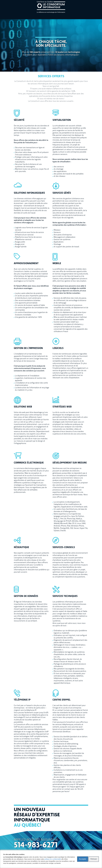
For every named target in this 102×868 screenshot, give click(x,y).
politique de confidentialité (53, 859)
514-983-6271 (36, 845)
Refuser (94, 859)
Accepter (83, 859)
